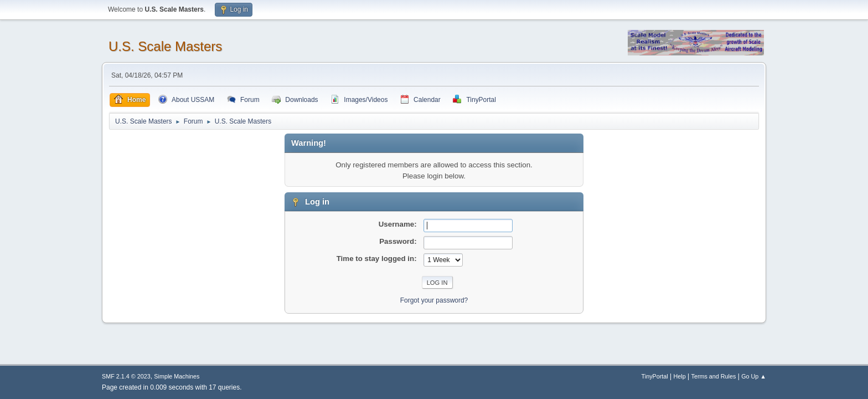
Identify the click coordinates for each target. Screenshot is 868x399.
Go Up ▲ (754, 376)
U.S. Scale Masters (165, 46)
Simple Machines (177, 376)
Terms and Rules (714, 376)
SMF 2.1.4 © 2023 (126, 376)
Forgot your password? (434, 300)
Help (680, 376)
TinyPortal (655, 376)
